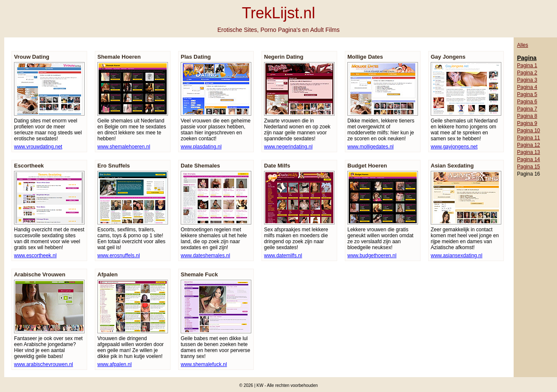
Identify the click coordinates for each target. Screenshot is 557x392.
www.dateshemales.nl (205, 256)
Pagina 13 (529, 152)
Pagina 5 (527, 94)
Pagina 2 (527, 73)
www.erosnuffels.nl (119, 256)
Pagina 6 (527, 102)
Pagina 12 (529, 145)
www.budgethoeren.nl (372, 256)
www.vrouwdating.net (38, 147)
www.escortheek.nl (35, 256)
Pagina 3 (527, 80)
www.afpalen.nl (115, 364)
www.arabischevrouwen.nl (44, 364)
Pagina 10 (529, 131)
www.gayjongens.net (454, 147)
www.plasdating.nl (201, 147)
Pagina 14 (529, 159)
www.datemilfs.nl (283, 256)
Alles (523, 45)
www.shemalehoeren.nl (124, 147)
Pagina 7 (527, 109)
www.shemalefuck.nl (204, 364)
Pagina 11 (529, 138)
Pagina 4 (527, 87)
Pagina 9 (527, 123)
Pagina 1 (527, 65)
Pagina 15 (529, 167)
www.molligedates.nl (371, 147)
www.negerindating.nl (288, 147)
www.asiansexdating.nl (456, 256)
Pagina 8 (527, 116)
